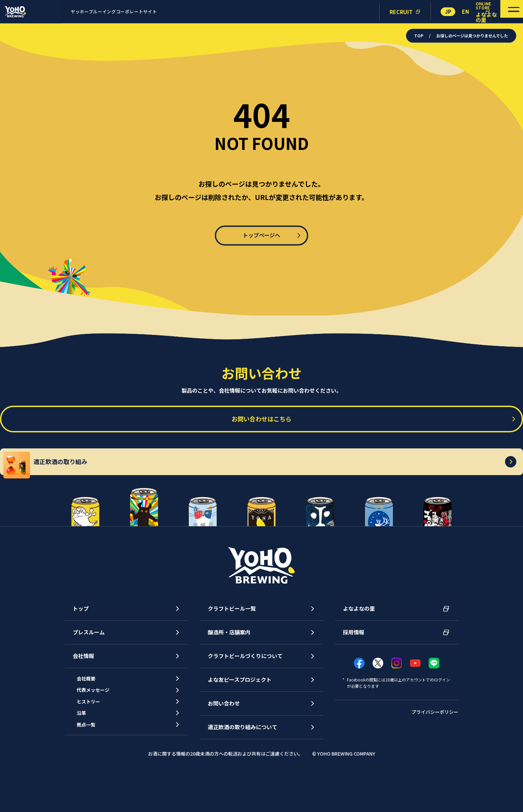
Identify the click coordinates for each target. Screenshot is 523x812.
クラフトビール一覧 (232, 640)
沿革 (86, 758)
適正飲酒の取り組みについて (242, 759)
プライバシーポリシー (435, 744)
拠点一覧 (91, 773)
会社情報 (83, 688)
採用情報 (354, 664)
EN (465, 11)
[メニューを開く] (502, 12)
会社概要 (91, 712)
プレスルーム (89, 664)
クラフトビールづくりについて (245, 688)
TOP (419, 36)
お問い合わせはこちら (261, 424)
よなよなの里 (359, 640)
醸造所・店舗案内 (229, 664)
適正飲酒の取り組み (267, 490)
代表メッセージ (99, 728)
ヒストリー (94, 743)
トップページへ (261, 235)
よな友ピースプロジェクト (240, 712)
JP (448, 11)
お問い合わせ (224, 735)
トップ (81, 640)
